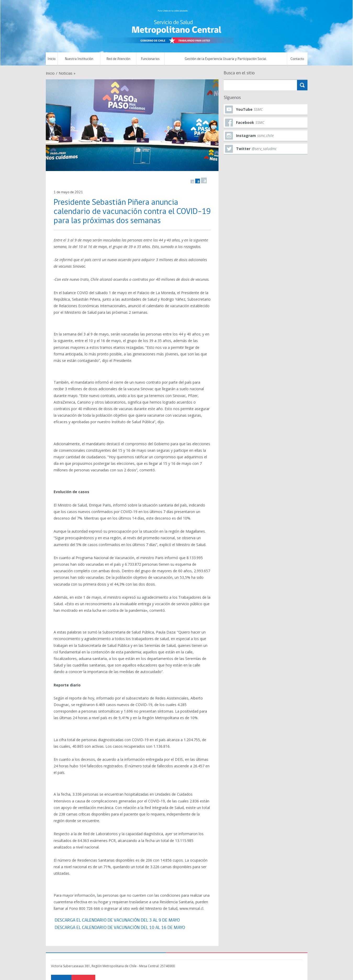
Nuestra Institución (79, 59)
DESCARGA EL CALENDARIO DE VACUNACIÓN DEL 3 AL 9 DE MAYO (117, 920)
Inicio (52, 59)
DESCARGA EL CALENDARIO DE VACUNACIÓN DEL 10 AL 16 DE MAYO (120, 928)
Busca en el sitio (239, 73)
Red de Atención (118, 59)
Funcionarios (150, 59)
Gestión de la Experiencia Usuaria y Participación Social (226, 59)
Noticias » (67, 73)
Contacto (297, 59)
